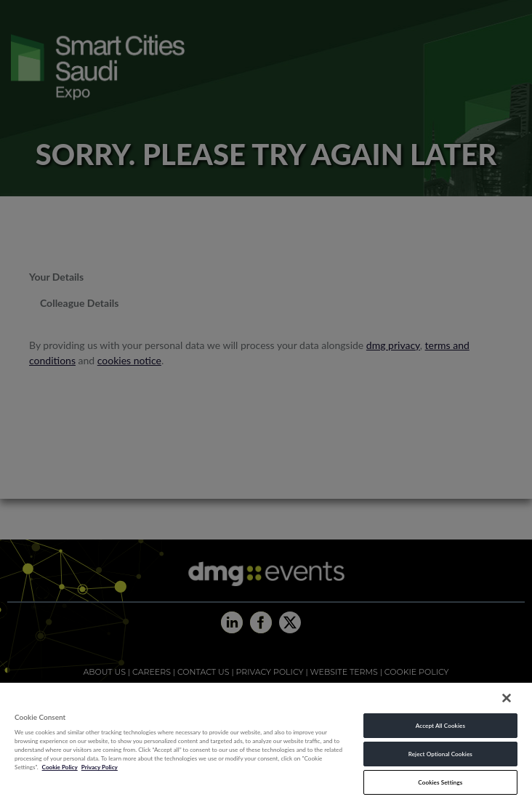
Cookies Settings (440, 782)
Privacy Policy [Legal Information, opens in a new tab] (100, 767)
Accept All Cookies (440, 726)
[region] (266, 742)
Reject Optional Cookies (440, 754)
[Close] (507, 698)
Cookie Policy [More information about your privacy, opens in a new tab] (60, 767)
